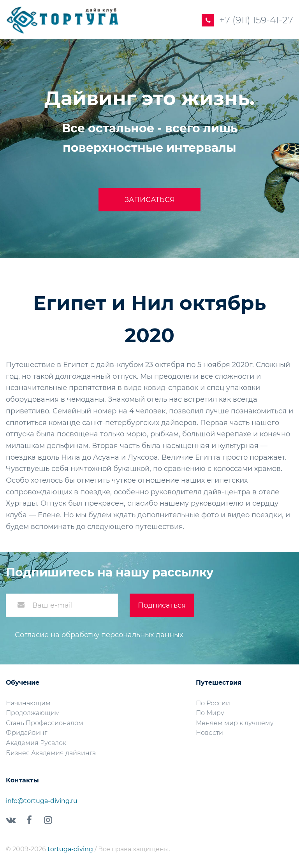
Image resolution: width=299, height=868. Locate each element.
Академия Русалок (36, 743)
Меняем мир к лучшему (235, 723)
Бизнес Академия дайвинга (51, 753)
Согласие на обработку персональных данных (99, 635)
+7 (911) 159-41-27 (256, 20)
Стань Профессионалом (45, 723)
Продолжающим (33, 713)
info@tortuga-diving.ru (42, 801)
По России (213, 703)
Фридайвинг (26, 733)
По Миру (210, 713)
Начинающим (28, 703)
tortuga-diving (71, 849)
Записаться (150, 200)
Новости (209, 733)
